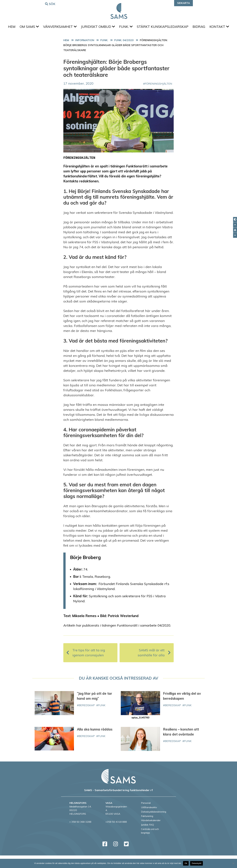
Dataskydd (196, 863)
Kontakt (119, 38)
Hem (20, 27)
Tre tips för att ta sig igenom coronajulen (86, 665)
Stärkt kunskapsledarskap (177, 27)
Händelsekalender (151, 833)
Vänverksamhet (71, 27)
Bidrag (214, 27)
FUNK (102, 718)
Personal (146, 815)
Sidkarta (183, 3)
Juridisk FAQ (147, 837)
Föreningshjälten (158, 96)
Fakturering (147, 829)
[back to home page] (118, 789)
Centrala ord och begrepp (150, 843)
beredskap (87, 718)
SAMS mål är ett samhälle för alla (154, 665)
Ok (186, 863)
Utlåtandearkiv (149, 820)
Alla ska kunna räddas (95, 742)
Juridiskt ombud (110, 27)
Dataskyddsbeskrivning (154, 824)
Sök (51, 4)
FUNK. (139, 27)
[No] (233, 863)
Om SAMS (39, 27)
